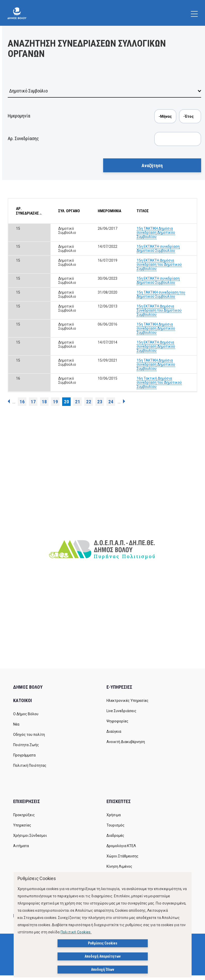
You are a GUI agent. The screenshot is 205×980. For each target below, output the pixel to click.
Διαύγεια (114, 731)
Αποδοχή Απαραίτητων (103, 956)
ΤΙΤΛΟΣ (143, 211)
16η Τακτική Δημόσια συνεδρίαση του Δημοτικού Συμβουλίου (159, 382)
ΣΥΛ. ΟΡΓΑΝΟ (69, 211)
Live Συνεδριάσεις (121, 711)
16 (22, 402)
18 (44, 402)
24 (111, 402)
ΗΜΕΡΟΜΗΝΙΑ (109, 211)
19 (55, 402)
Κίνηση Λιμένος (119, 866)
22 (89, 402)
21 (78, 402)
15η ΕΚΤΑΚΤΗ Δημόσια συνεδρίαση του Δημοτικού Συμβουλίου (159, 265)
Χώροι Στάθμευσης (122, 856)
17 (33, 402)
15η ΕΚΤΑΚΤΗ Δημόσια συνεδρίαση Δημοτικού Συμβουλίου (156, 346)
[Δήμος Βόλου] (17, 13)
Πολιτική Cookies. (76, 932)
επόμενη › (124, 401)
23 (100, 402)
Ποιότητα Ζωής (26, 745)
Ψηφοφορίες (117, 721)
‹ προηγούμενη (9, 401)
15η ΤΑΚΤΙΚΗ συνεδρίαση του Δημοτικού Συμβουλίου (161, 294)
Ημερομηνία (19, 116)
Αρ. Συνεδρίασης (23, 138)
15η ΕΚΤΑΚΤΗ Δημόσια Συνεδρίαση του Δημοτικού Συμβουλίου (159, 310)
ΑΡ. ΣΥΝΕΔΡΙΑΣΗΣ (29, 211)
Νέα (16, 724)
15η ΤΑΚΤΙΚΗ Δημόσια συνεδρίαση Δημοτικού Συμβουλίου (156, 233)
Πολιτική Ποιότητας (30, 765)
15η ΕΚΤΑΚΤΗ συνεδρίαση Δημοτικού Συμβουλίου (158, 280)
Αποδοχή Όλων (103, 969)
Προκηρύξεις (24, 815)
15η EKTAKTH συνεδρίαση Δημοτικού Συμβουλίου (158, 249)
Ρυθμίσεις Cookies (103, 943)
